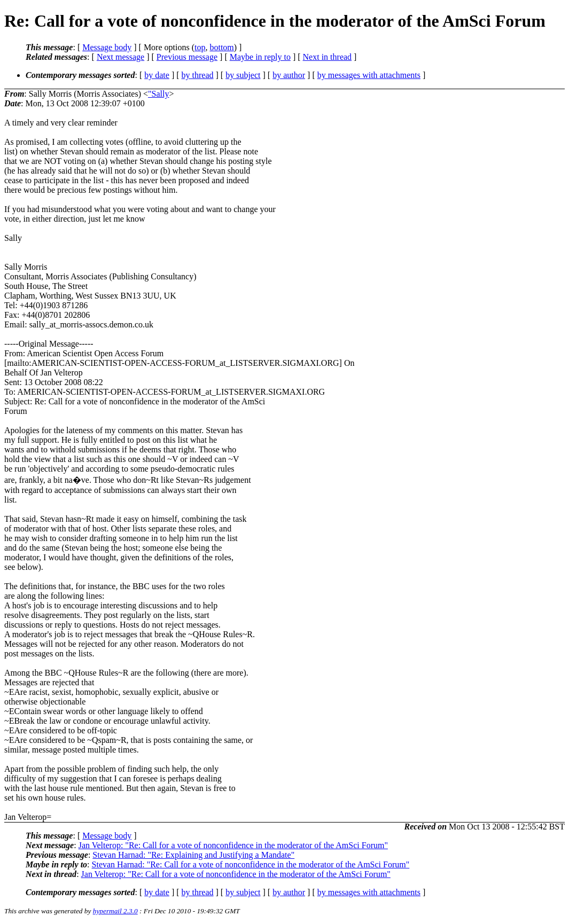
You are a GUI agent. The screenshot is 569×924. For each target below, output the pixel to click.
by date (157, 75)
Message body (107, 47)
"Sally (158, 94)
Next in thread (328, 57)
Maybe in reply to (260, 57)
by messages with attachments (369, 75)
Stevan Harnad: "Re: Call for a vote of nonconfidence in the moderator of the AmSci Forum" (251, 864)
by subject (243, 75)
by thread (198, 75)
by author (289, 75)
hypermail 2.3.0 (115, 911)
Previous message (187, 57)
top (200, 47)
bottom (221, 47)
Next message (120, 57)
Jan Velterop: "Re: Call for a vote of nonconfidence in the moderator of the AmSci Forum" (233, 845)
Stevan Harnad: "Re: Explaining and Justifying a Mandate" (193, 855)
